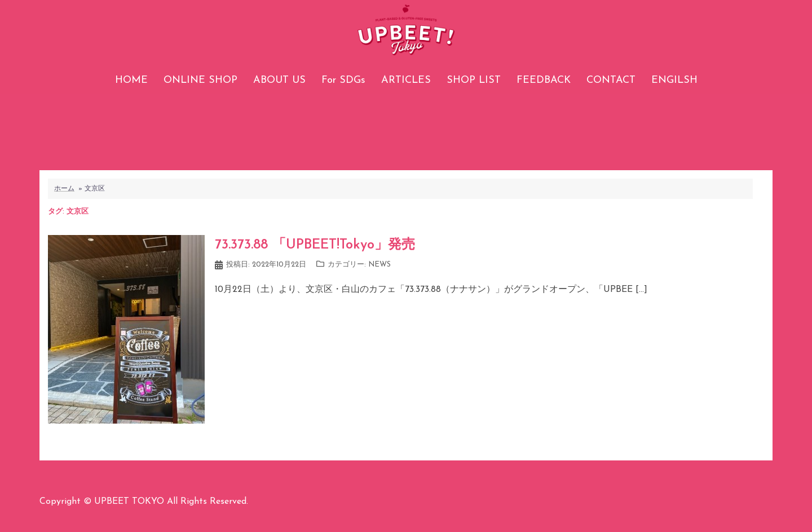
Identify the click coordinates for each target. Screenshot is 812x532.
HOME (131, 80)
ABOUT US (279, 80)
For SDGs (343, 80)
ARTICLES (406, 80)
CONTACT (611, 80)
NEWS (379, 265)
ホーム (64, 189)
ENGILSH (674, 80)
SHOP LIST (474, 80)
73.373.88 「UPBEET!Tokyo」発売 (315, 245)
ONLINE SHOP (200, 80)
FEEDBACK (544, 80)
